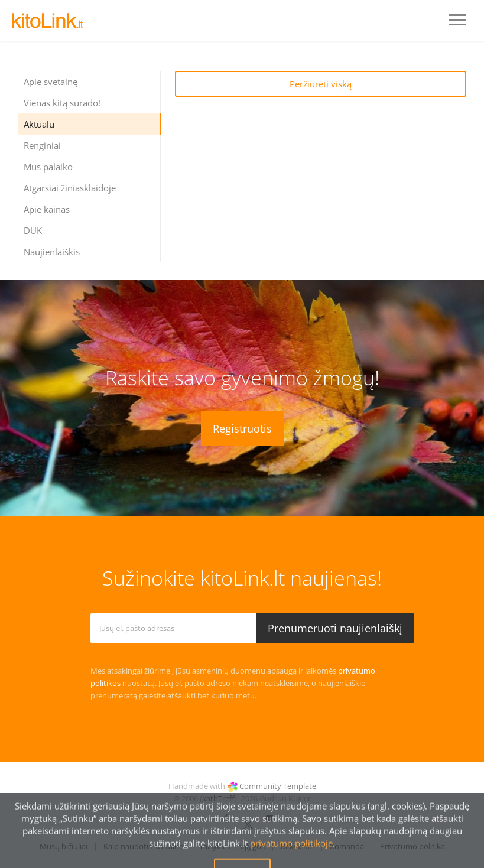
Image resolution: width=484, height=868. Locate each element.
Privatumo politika (412, 846)
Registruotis (242, 428)
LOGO (47, 21)
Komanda (347, 846)
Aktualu (39, 124)
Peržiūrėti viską (321, 84)
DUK (33, 230)
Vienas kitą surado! (62, 103)
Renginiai (42, 145)
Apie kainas (47, 209)
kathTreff (218, 798)
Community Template (278, 786)
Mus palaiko (48, 167)
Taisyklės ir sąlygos (232, 846)
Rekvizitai (297, 846)
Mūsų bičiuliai (64, 846)
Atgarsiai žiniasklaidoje (70, 188)
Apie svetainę (51, 82)
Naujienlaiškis (52, 252)
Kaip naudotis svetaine (143, 846)
